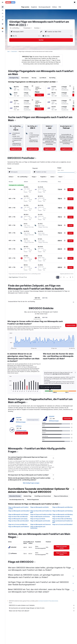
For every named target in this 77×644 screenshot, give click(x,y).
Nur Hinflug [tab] (52, 78)
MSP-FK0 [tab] (37, 298)
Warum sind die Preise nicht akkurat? (42, 611)
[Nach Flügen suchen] (3, 7)
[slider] (75, 172)
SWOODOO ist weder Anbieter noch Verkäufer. (42, 605)
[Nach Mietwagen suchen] (3, 13)
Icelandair (19, 417)
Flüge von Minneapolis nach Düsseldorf (19, 511)
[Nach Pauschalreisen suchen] (3, 17)
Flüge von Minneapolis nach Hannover (41, 524)
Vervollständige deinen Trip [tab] (17, 500)
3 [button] (64, 277)
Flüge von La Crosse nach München (18, 524)
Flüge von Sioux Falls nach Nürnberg (62, 519)
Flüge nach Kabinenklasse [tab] (61, 496)
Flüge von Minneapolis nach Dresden (40, 521)
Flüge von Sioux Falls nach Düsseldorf (19, 521)
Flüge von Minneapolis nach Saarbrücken (38, 527)
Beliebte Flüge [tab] (28, 496)
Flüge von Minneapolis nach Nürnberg (62, 514)
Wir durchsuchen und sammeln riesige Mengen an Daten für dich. (42, 608)
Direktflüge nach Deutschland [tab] (43, 496)
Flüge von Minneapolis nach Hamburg (62, 511)
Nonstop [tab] (34, 78)
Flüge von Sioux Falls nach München (18, 517)
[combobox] (37, 28)
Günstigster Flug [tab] (14, 78)
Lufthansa (19, 426)
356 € (23, 25)
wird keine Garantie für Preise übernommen (48, 601)
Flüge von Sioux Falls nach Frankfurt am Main (41, 512)
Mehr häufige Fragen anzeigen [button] (31, 483)
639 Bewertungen (21, 422)
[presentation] (27, 25)
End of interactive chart (9, 348)
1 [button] (58, 277)
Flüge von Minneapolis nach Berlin (40, 507)
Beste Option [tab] (25, 78)
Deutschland (14, 52)
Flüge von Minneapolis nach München (62, 507)
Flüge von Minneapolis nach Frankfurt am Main (18, 508)
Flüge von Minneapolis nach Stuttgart (18, 514)
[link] (16, 149)
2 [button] (61, 277)
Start (8, 52)
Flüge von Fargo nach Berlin (38, 519)
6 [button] (70, 277)
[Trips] (3, 24)
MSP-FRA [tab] (45, 298)
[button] (3, 2)
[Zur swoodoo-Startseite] (10, 2)
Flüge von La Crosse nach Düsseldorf (62, 524)
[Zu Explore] (3, 20)
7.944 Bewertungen (21, 431)
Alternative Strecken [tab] (15, 496)
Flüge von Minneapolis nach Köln (61, 517)
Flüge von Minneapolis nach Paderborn (19, 527)
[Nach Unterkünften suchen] (3, 10)
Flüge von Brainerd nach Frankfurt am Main (62, 522)
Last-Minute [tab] (43, 78)
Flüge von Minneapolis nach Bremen (40, 517)
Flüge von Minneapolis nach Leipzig (18, 519)
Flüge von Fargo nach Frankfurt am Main (41, 514)
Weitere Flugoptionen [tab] (33, 500)
